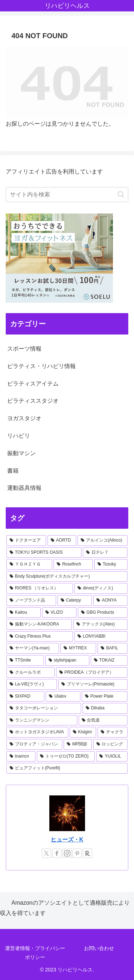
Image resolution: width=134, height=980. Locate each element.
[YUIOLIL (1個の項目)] (112, 757)
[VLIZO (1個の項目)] (59, 613)
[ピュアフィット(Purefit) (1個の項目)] (67, 768)
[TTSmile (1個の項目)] (25, 660)
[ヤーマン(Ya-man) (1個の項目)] (33, 648)
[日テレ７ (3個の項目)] (105, 553)
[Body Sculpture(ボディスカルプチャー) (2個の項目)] (67, 577)
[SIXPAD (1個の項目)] (25, 697)
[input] (67, 195)
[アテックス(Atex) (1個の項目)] (100, 624)
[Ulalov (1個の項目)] (63, 697)
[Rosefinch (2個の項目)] (73, 564)
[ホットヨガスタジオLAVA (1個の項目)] (37, 732)
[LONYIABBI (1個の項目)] (101, 637)
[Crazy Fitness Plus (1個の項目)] (40, 637)
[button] (121, 194)
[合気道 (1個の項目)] (103, 720)
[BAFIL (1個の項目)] (113, 648)
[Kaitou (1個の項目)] (24, 613)
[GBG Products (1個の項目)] (103, 613)
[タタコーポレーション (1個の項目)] (44, 708)
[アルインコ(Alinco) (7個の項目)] (103, 541)
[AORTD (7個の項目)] (62, 541)
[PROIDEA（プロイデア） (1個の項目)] (92, 673)
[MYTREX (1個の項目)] (78, 648)
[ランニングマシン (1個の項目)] (42, 720)
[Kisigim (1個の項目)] (83, 732)
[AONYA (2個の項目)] (110, 600)
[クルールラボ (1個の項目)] (31, 673)
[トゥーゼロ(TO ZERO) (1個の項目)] (66, 757)
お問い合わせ (99, 948)
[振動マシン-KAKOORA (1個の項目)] (39, 624)
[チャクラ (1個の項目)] (113, 732)
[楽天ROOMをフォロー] (88, 853)
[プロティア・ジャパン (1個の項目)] (34, 744)
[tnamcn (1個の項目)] (21, 757)
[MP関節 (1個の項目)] (78, 744)
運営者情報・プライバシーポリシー (35, 953)
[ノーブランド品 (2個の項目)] (31, 600)
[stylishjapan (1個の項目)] (67, 660)
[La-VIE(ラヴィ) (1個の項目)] (32, 684)
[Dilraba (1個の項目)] (105, 708)
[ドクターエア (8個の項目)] (26, 541)
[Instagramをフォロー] (67, 853)
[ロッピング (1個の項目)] (110, 744)
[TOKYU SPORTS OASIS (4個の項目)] (44, 553)
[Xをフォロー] (46, 853)
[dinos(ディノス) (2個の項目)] (101, 588)
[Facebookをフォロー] (57, 853)
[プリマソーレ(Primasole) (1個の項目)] (93, 684)
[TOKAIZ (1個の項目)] (109, 660)
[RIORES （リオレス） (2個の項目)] (40, 588)
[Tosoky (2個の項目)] (111, 564)
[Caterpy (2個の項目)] (75, 600)
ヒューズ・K (67, 840)
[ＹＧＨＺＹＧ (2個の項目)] (29, 564)
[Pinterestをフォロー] (77, 853)
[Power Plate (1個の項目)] (105, 697)
